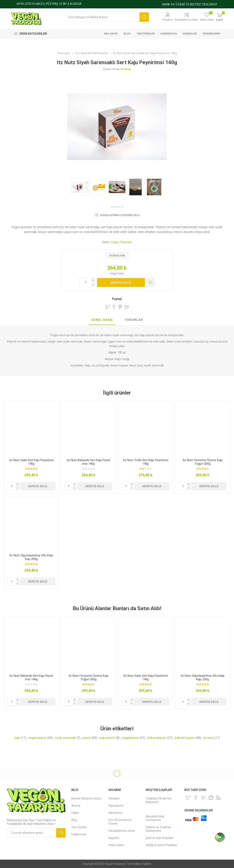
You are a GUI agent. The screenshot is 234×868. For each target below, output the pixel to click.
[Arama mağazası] (102, 17)
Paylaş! (117, 299)
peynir (87, 738)
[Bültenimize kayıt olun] (32, 833)
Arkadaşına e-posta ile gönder (127, 307)
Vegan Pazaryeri (121, 242)
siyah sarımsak (65, 738)
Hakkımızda (79, 834)
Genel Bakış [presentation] (102, 320)
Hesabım (168, 20)
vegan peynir (37, 738)
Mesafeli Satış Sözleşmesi (155, 818)
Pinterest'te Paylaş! (120, 307)
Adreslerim (116, 813)
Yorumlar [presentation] (134, 320)
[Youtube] (203, 798)
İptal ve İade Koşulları (160, 838)
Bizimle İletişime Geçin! (86, 798)
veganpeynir (130, 738)
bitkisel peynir (185, 738)
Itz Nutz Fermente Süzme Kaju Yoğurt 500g (203, 462)
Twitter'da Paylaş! (108, 307)
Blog (74, 820)
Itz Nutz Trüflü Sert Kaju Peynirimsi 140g (146, 462)
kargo (114, 273)
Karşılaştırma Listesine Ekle (120, 215)
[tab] (102, 320)
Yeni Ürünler (79, 827)
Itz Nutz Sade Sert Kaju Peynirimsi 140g (31, 462)
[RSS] (218, 798)
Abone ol (61, 833)
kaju (17, 738)
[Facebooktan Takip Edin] (196, 798)
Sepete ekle (121, 282)
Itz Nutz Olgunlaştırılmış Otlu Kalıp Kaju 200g (31, 557)
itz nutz (208, 738)
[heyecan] (188, 798)
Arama (144, 17)
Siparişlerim (116, 806)
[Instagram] (211, 798)
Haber (75, 813)
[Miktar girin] (87, 282)
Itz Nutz (126, 69)
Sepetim (114, 838)
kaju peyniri (107, 738)
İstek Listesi (116, 845)
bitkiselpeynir (157, 738)
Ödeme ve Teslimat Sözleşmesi (158, 829)
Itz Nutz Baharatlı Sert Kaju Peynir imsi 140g (88, 462)
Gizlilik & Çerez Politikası (161, 845)
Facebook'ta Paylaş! (114, 307)
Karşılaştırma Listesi (186, 20)
